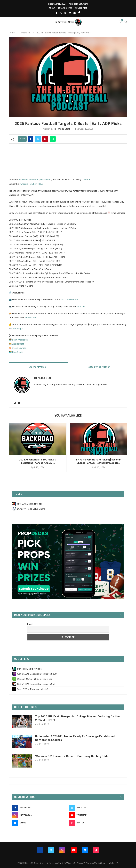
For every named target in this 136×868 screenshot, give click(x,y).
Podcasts (26, 33)
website (81, 306)
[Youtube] (70, 13)
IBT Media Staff (62, 129)
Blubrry (34, 184)
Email (30, 624)
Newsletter (81, 8)
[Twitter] (61, 13)
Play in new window (28, 180)
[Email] (75, 13)
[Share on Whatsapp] (53, 139)
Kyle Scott (17, 352)
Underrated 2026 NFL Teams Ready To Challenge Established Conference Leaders (75, 738)
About (52, 8)
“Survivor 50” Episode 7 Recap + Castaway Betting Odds (72, 756)
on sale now (31, 317)
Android (24, 184)
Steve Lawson (19, 348)
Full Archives (65, 8)
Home (12, 33)
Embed (86, 180)
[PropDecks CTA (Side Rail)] (68, 526)
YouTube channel (69, 299)
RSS (41, 184)
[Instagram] (65, 13)
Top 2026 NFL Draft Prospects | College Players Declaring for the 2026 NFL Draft (77, 718)
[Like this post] (23, 139)
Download (45, 180)
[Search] (126, 22)
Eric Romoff (18, 344)
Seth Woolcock (20, 340)
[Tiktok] (79, 13)
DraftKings (17, 328)
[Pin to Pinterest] (45, 139)
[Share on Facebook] (31, 139)
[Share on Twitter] (38, 139)
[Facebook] (56, 13)
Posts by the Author (98, 367)
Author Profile (38, 367)
